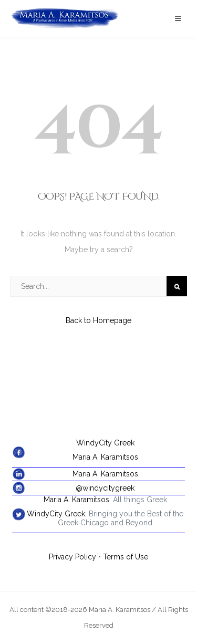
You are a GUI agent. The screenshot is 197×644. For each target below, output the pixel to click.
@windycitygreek (105, 488)
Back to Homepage (98, 320)
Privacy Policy (72, 557)
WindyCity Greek (105, 443)
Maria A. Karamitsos (105, 457)
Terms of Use (126, 557)
